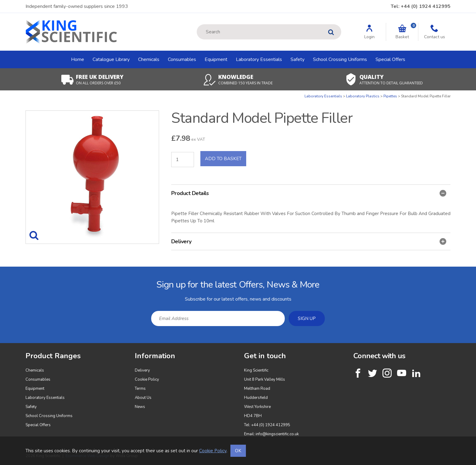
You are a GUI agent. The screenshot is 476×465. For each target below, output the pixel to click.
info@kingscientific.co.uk (277, 434)
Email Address (14, 271)
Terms (140, 389)
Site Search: (197, 24)
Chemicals (149, 59)
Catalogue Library (111, 59)
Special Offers (390, 59)
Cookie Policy (147, 379)
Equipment (216, 59)
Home (78, 59)
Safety (297, 59)
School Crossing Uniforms (340, 59)
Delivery (309, 241)
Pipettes (390, 96)
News (140, 407)
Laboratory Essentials (259, 59)
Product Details (309, 193)
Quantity (0, 94)
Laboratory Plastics (363, 96)
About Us (143, 398)
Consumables (182, 59)
